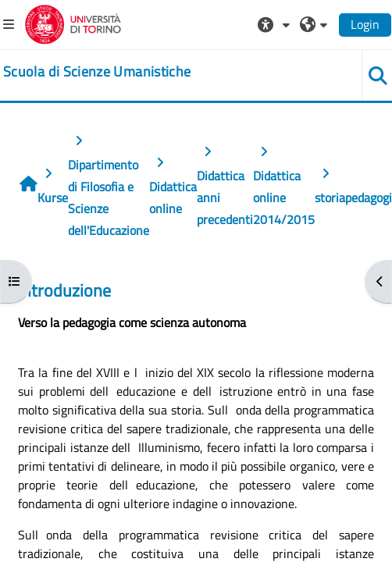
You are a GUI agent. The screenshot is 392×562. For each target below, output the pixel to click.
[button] (276, 24)
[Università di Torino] (73, 23)
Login (365, 24)
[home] (97, 72)
